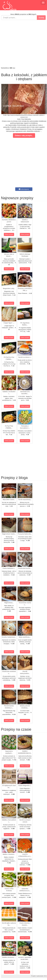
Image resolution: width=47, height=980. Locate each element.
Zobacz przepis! (9, 234)
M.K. (46, 976)
